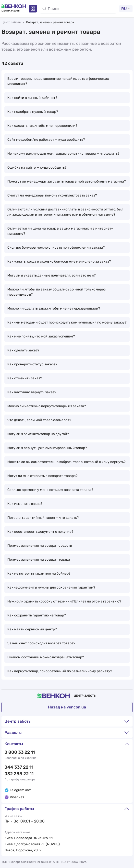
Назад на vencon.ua (67, 707)
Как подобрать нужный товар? (33, 112)
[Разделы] (33, 9)
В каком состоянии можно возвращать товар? (46, 657)
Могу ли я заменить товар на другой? (38, 434)
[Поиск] (78, 9)
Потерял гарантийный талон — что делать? (43, 518)
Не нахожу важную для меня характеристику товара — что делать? (63, 154)
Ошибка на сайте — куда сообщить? (37, 168)
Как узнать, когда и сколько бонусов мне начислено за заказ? (59, 261)
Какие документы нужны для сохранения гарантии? (51, 587)
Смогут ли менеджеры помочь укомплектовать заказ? (52, 195)
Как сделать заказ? (23, 350)
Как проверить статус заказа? (32, 364)
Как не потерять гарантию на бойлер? (39, 573)
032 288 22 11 (19, 774)
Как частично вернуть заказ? (32, 392)
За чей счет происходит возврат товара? (41, 643)
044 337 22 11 (19, 767)
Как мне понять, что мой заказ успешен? (41, 336)
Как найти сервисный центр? (32, 629)
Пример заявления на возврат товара (39, 560)
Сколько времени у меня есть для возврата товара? (50, 490)
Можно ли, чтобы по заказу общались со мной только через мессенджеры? (56, 292)
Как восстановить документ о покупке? (40, 532)
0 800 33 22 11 (20, 752)
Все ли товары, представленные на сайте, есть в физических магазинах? (58, 81)
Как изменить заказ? (25, 504)
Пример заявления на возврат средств (40, 546)
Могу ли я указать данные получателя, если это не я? (51, 275)
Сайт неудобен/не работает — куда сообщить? (46, 140)
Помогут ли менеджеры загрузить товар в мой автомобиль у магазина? (67, 181)
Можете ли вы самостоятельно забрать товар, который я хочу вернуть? (66, 462)
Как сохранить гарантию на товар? (37, 615)
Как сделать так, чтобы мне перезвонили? (42, 126)
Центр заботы (11, 22)
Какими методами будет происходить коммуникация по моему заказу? (67, 322)
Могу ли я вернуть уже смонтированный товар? (47, 448)
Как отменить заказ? (25, 378)
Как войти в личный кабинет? (32, 98)
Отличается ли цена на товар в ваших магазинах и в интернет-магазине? (60, 231)
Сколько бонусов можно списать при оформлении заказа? (56, 248)
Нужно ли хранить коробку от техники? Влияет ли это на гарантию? (64, 601)
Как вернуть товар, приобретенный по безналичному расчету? (60, 671)
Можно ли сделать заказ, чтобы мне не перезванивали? (54, 308)
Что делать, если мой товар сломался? (39, 420)
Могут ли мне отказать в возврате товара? (42, 476)
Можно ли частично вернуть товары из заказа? (47, 406)
